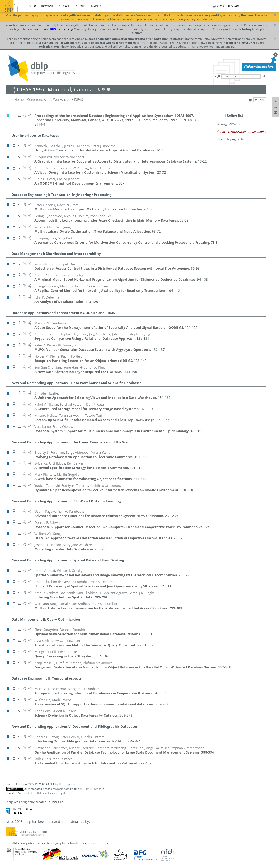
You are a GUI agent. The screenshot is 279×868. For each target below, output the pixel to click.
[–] (224, 115)
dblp (32, 6)
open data (63, 789)
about (81, 6)
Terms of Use (26, 793)
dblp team (71, 784)
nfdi (95, 6)
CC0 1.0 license (92, 789)
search (65, 6)
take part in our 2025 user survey (50, 29)
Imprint (63, 793)
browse (47, 6)
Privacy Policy (46, 793)
